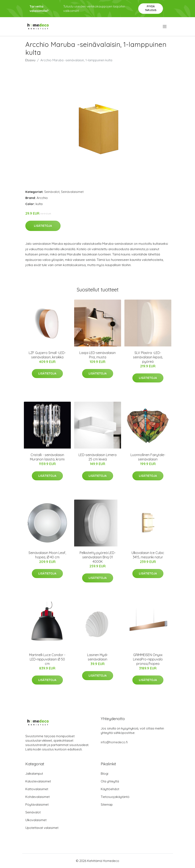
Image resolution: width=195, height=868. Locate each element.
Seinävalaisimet (72, 192)
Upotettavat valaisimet (42, 828)
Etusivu (30, 60)
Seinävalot (52, 192)
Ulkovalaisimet (36, 820)
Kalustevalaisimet (38, 781)
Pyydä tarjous (151, 8)
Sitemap (107, 805)
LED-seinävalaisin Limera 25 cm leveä (97, 457)
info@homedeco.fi (114, 742)
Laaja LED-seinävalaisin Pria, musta (97, 355)
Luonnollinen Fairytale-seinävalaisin (148, 457)
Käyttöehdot (110, 789)
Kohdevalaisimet (37, 797)
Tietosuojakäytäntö (115, 797)
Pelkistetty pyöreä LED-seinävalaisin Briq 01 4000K (98, 557)
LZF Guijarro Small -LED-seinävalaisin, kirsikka (47, 355)
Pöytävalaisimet (37, 805)
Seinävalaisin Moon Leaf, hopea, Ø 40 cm (47, 555)
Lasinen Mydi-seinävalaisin (98, 657)
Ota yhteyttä (110, 781)
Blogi (105, 774)
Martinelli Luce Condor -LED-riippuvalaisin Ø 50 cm (47, 659)
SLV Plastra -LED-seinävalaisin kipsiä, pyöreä (148, 357)
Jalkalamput (34, 774)
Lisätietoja (43, 226)
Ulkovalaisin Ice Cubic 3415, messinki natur (148, 555)
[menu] (165, 27)
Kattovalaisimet (37, 789)
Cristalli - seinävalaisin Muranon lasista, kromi (47, 457)
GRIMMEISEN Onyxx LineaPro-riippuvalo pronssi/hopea (148, 659)
